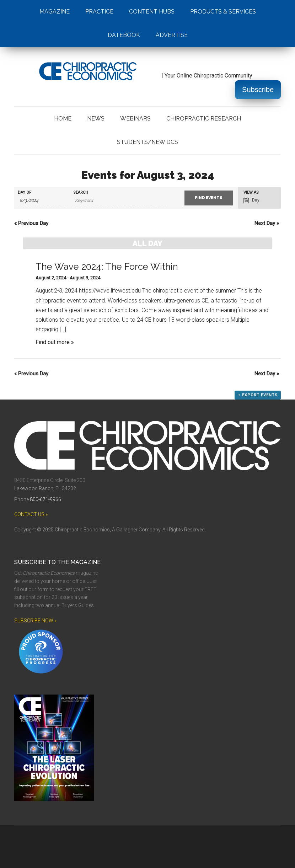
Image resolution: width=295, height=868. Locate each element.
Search (81, 192)
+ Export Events (258, 395)
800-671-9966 (45, 499)
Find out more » (55, 342)
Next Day (267, 223)
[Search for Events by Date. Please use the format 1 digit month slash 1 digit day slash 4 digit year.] (42, 201)
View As (251, 192)
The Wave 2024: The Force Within (107, 267)
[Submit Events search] (209, 198)
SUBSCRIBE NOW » (35, 621)
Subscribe (258, 90)
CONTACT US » (31, 514)
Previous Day (31, 223)
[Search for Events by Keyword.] (120, 201)
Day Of (25, 192)
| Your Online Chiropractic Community (133, 76)
